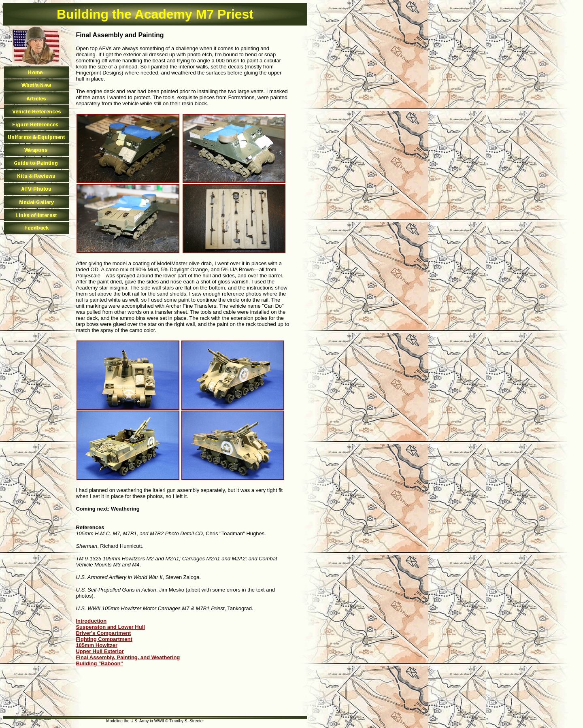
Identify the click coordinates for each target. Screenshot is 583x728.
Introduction (91, 621)
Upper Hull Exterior (100, 651)
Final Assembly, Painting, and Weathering (128, 657)
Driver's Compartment (103, 633)
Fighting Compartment (104, 639)
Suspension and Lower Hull (110, 627)
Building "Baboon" (99, 663)
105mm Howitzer (97, 645)
